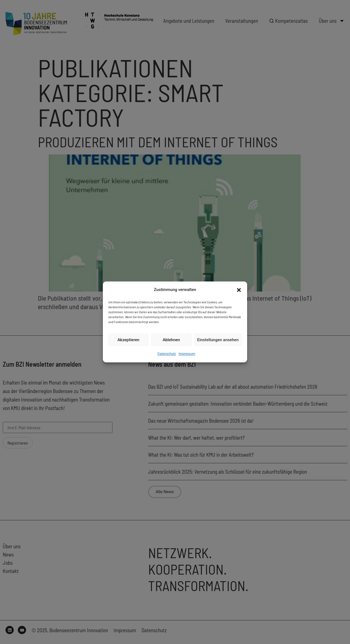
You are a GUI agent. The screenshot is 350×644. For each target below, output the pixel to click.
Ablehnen (171, 340)
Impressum (187, 354)
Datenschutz (167, 354)
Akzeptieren (128, 340)
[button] (239, 290)
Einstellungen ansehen (218, 340)
